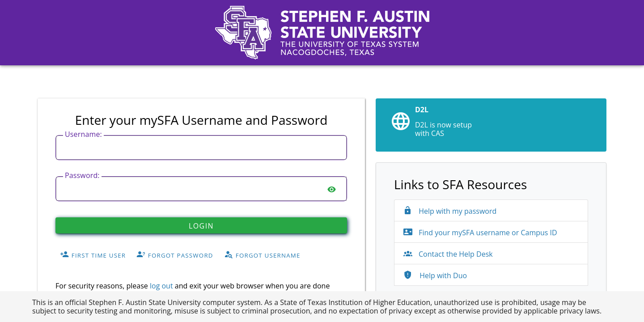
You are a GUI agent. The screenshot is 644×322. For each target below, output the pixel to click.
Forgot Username (262, 255)
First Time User (93, 255)
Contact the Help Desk (448, 254)
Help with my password (450, 211)
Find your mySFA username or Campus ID (480, 233)
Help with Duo (435, 275)
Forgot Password (175, 255)
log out (161, 286)
